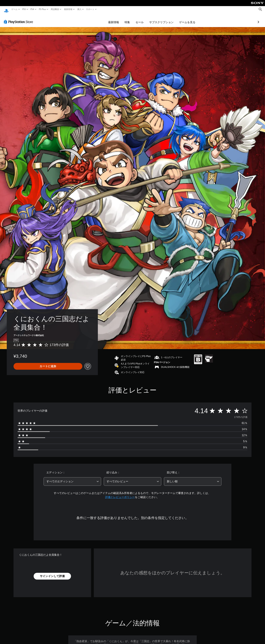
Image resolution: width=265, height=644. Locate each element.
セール (120, 19)
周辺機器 (55, 9)
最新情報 (68, 9)
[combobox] (72, 478)
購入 (79, 9)
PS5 (24, 9)
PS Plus (42, 9)
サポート (90, 9)
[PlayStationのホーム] (6, 9)
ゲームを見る (168, 19)
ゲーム (14, 9)
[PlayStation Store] (19, 18)
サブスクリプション (142, 19)
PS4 (32, 9)
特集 (108, 19)
